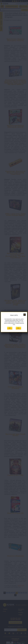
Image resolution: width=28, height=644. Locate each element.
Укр (10, 328)
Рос (18, 328)
